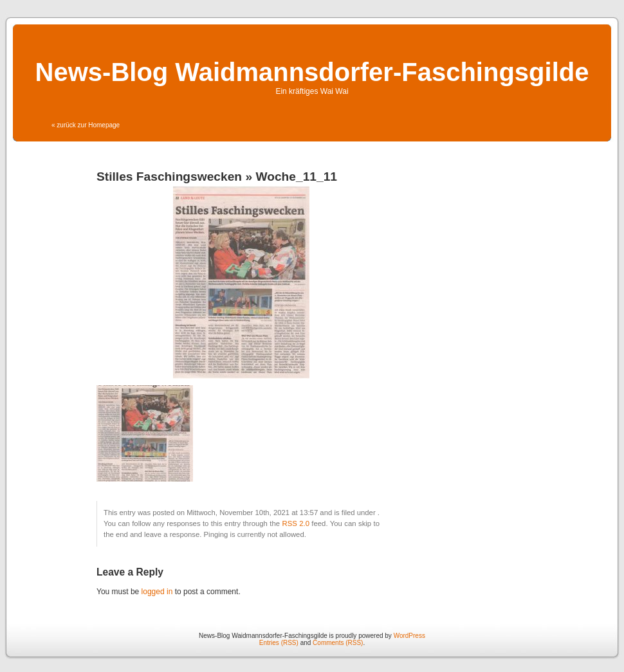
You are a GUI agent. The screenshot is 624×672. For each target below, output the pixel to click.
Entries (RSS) (279, 643)
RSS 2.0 (295, 523)
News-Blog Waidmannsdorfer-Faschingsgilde (312, 72)
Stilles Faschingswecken (169, 177)
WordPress (409, 636)
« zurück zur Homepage (86, 125)
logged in (157, 592)
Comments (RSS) (338, 643)
